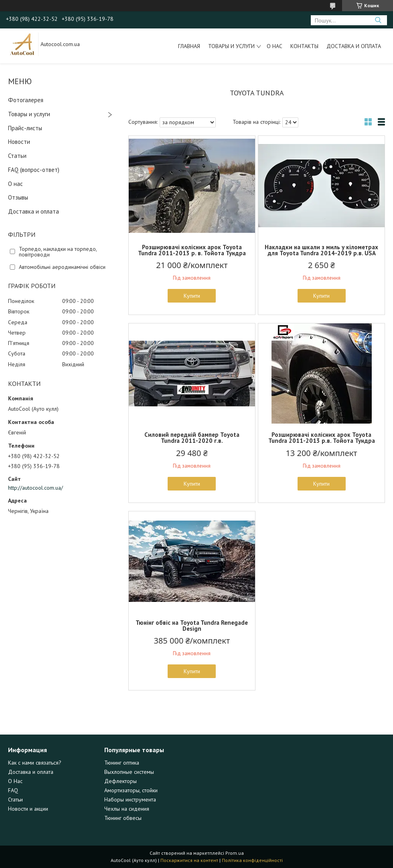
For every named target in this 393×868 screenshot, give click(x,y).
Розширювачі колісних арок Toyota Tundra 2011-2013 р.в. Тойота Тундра (322, 438)
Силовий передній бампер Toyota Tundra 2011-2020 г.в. (192, 438)
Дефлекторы (121, 781)
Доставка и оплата (354, 46)
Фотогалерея (26, 100)
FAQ (13, 790)
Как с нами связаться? (35, 763)
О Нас (15, 781)
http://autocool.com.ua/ (35, 488)
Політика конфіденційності (252, 860)
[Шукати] (378, 20)
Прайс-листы (25, 128)
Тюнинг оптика (122, 763)
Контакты (304, 46)
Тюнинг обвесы (123, 818)
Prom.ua (235, 853)
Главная (189, 46)
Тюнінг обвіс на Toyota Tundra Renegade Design (192, 626)
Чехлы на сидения (127, 809)
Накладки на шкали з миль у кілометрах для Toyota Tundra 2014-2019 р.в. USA (321, 250)
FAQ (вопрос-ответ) (34, 170)
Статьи (17, 156)
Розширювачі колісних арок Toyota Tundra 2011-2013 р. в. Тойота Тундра (192, 250)
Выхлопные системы (129, 772)
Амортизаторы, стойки (131, 790)
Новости (19, 142)
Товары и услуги (231, 46)
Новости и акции (28, 809)
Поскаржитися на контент (189, 860)
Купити (192, 296)
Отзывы (18, 197)
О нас (274, 46)
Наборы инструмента (130, 799)
